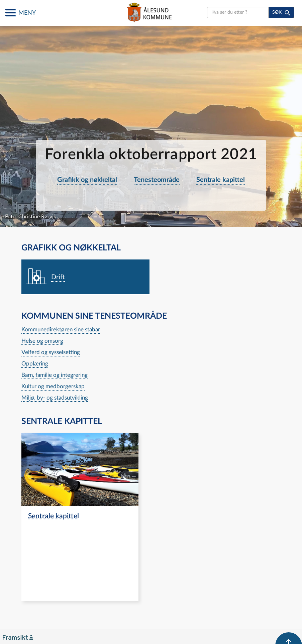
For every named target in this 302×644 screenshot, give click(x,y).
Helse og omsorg (42, 341)
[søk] (281, 12)
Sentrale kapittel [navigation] (221, 180)
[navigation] (86, 277)
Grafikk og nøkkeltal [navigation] (87, 180)
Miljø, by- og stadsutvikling (55, 398)
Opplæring (35, 364)
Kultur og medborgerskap (53, 386)
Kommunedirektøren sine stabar (61, 330)
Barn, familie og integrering (55, 375)
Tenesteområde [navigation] (157, 180)
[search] (238, 12)
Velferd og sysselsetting (51, 352)
